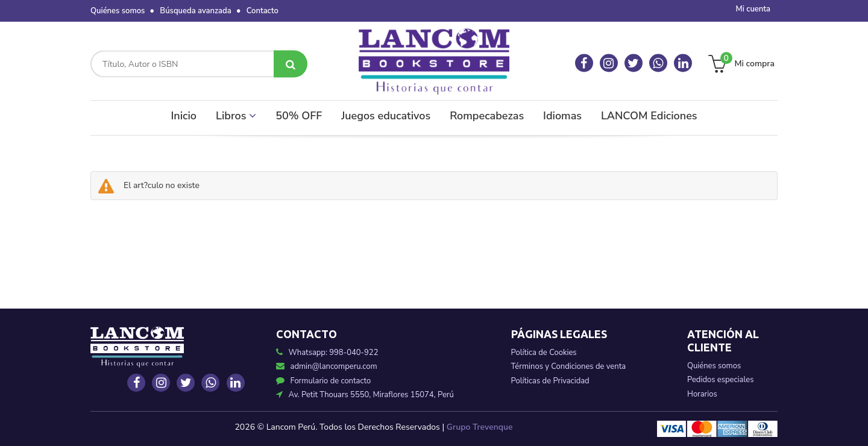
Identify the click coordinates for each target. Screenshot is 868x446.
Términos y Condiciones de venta (569, 366)
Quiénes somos (118, 11)
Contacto (263, 11)
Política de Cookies (544, 353)
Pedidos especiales (720, 380)
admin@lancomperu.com (327, 366)
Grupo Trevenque (480, 427)
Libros (236, 116)
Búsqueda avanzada (195, 11)
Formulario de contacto (324, 381)
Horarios (702, 394)
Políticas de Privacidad (550, 381)
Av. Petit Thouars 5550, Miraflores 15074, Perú (365, 395)
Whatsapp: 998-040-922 (334, 353)
